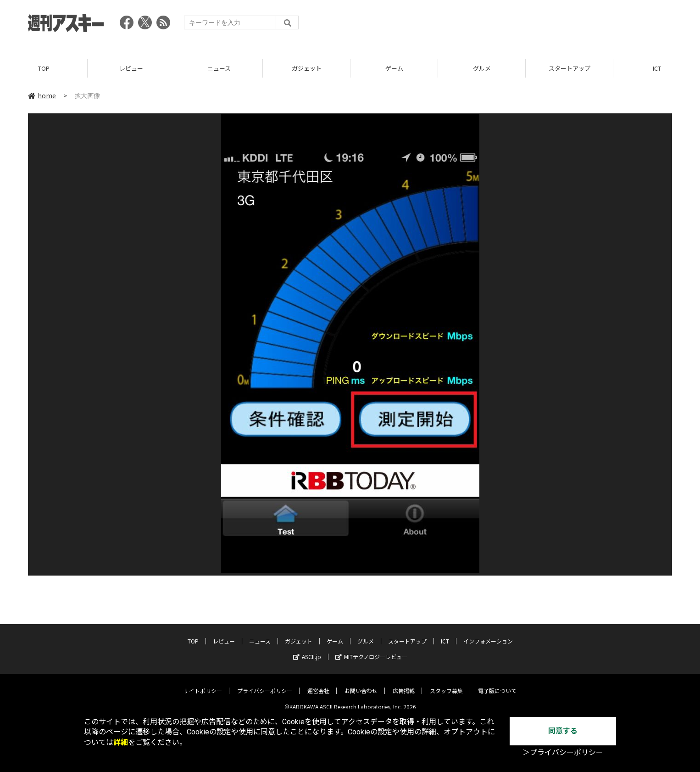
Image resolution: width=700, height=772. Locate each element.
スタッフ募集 (446, 684)
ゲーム (394, 69)
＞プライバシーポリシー (563, 752)
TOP (44, 69)
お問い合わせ (361, 684)
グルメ (482, 69)
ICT (445, 634)
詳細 (121, 742)
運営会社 (318, 684)
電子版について (497, 684)
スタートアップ (569, 69)
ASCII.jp (307, 650)
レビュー (131, 69)
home (42, 96)
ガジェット (307, 69)
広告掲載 (404, 684)
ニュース (219, 69)
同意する (563, 731)
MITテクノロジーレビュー (371, 650)
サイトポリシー (203, 684)
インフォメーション (488, 634)
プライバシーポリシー (265, 684)
